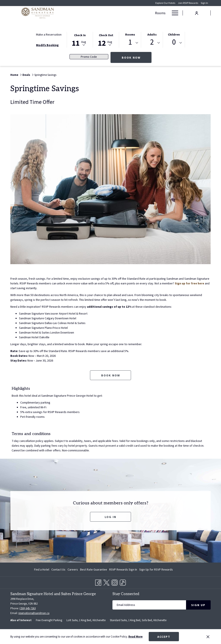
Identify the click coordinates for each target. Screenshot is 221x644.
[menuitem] (42, 569)
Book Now (137, 57)
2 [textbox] (152, 42)
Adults (152, 34)
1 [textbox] (130, 42)
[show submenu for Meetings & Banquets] (151, 13)
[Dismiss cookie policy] (208, 637)
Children (174, 34)
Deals (26, 75)
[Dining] (161, 13)
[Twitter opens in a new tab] (106, 582)
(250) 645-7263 (28, 608)
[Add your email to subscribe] (149, 605)
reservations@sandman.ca (34, 613)
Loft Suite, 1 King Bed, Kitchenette (86, 620)
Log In (110, 517)
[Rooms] (84, 13)
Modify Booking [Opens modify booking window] (47, 45)
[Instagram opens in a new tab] (115, 582)
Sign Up (198, 605)
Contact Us (58, 569)
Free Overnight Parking (49, 620)
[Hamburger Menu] (173, 13)
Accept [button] (164, 637)
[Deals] (100, 13)
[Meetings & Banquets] (130, 13)
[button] (80, 39)
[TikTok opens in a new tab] (123, 582)
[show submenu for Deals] (109, 13)
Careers (73, 569)
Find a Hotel (42, 569)
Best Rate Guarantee (94, 569)
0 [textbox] (174, 42)
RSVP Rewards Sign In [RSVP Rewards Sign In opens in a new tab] (123, 570)
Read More (136, 637)
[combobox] (130, 43)
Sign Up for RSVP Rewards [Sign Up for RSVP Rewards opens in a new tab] (156, 570)
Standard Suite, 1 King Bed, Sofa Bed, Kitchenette (138, 620)
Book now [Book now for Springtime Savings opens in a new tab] (111, 375)
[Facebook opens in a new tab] (98, 582)
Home (14, 75)
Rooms (130, 34)
